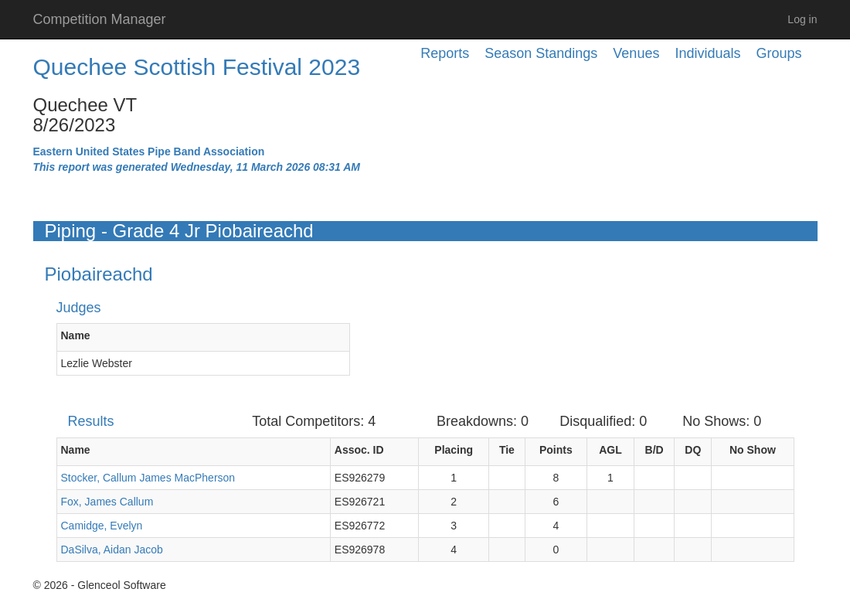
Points (556, 450)
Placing (454, 450)
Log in (802, 19)
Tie (507, 450)
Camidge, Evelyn (102, 526)
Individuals (707, 53)
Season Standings (541, 53)
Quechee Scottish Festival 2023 (197, 67)
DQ (693, 450)
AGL (610, 450)
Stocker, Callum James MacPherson (148, 478)
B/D (654, 450)
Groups (779, 53)
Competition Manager (100, 19)
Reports (445, 53)
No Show (753, 450)
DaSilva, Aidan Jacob (112, 550)
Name (76, 335)
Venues (636, 53)
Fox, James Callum (107, 502)
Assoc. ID (359, 450)
